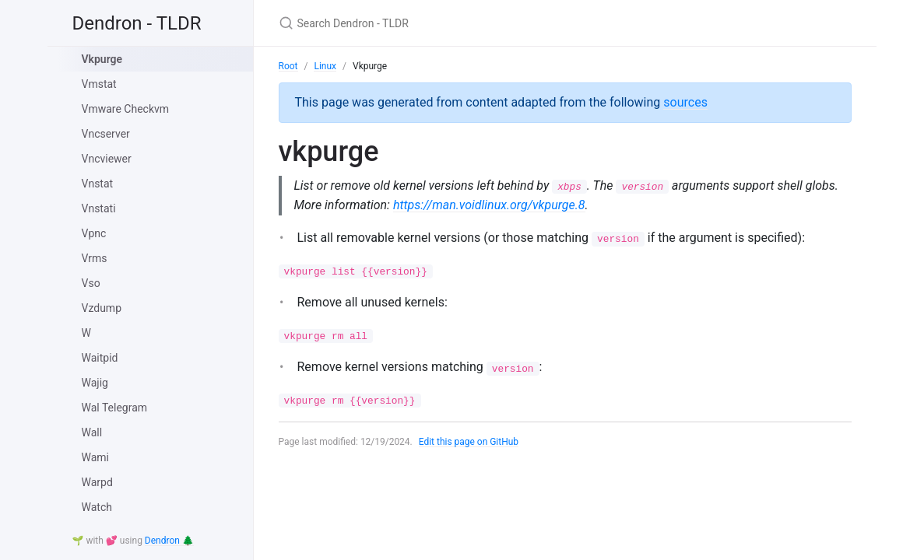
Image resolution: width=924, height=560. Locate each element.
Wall (92, 432)
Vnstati (99, 208)
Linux (325, 66)
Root (288, 66)
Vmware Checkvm (126, 109)
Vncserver (106, 134)
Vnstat (98, 184)
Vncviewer (107, 159)
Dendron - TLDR (137, 23)
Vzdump (102, 308)
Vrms (95, 258)
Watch (97, 507)
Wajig (95, 383)
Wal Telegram (115, 408)
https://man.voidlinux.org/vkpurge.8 (525, 205)
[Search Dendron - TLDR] (462, 23)
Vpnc (94, 233)
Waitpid (100, 358)
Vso (91, 283)
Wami (96, 457)
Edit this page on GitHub (469, 443)
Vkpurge (102, 59)
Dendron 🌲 (169, 541)
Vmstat (99, 84)
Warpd (97, 482)
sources (685, 102)
